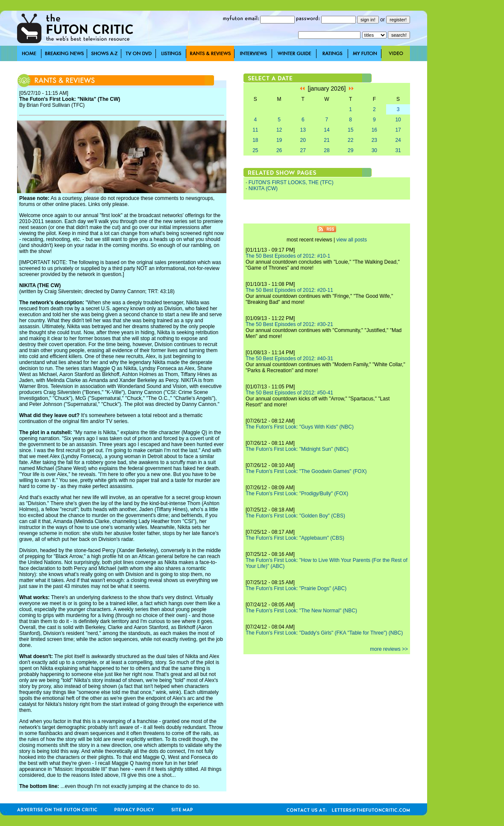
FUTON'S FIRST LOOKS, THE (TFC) (291, 182)
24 (398, 140)
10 (398, 120)
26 (279, 150)
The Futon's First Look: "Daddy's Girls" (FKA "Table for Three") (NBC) (324, 633)
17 (398, 130)
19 (279, 140)
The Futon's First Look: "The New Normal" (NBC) (301, 611)
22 (350, 140)
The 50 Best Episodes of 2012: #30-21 (289, 324)
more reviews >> (389, 649)
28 (327, 150)
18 (255, 140)
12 (279, 130)
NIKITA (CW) (263, 188)
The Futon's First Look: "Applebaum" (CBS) (295, 538)
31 (398, 150)
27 (303, 150)
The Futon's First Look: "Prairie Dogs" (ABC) (296, 588)
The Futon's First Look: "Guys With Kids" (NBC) (300, 427)
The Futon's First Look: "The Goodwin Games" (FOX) (306, 471)
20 (303, 140)
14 (327, 130)
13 (303, 130)
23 (374, 140)
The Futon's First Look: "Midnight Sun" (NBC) (297, 449)
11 (255, 130)
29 (350, 150)
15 (350, 130)
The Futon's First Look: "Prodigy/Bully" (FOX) (297, 494)
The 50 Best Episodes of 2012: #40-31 (289, 359)
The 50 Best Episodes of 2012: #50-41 (289, 393)
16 (374, 130)
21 (327, 140)
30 (374, 150)
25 (255, 150)
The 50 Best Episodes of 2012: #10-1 (288, 256)
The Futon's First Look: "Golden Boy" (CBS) (295, 516)
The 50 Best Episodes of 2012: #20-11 (289, 290)
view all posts (352, 240)
